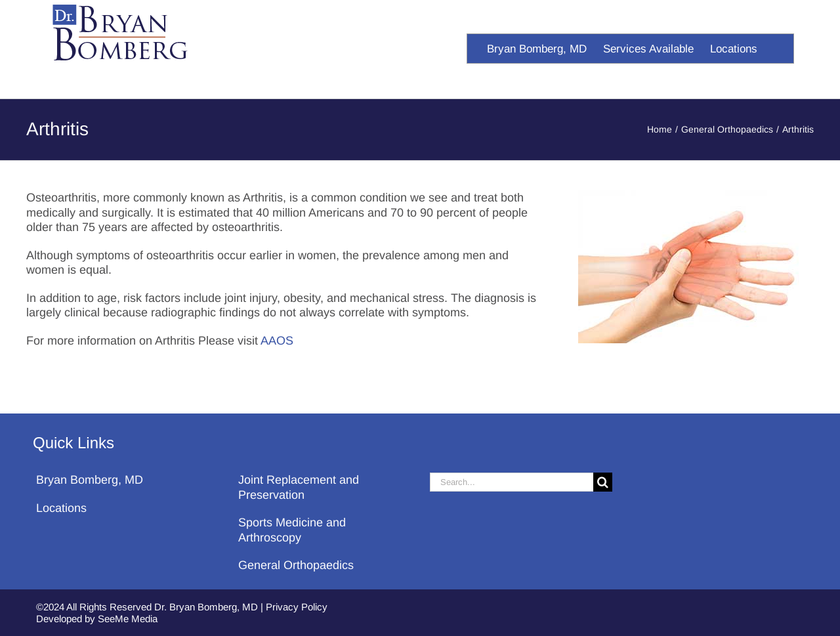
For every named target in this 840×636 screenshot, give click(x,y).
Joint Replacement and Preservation (299, 487)
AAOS (277, 341)
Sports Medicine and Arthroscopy (292, 530)
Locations (61, 508)
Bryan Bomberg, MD (90, 480)
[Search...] (512, 482)
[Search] (603, 482)
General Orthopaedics (296, 565)
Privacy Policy (297, 607)
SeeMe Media (128, 619)
